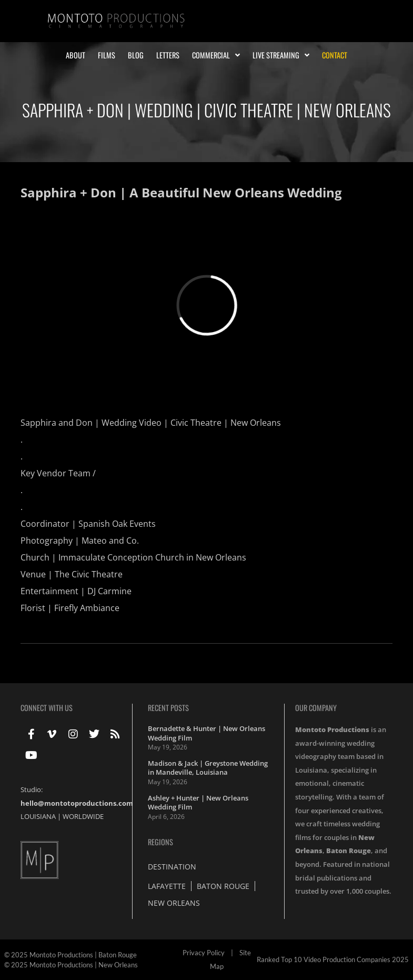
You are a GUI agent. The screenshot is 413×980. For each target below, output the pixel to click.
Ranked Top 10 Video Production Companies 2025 (333, 959)
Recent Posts (168, 708)
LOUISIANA (38, 816)
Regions (160, 842)
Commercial (216, 55)
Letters (168, 55)
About (75, 55)
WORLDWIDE (83, 816)
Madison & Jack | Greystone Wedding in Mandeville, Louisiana (208, 768)
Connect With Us (47, 708)
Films (107, 55)
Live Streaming (281, 55)
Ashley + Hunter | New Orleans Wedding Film (198, 803)
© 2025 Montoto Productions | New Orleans (71, 965)
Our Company (316, 708)
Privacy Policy (204, 953)
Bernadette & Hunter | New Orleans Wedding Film (206, 733)
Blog (136, 55)
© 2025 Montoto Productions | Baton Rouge (70, 955)
